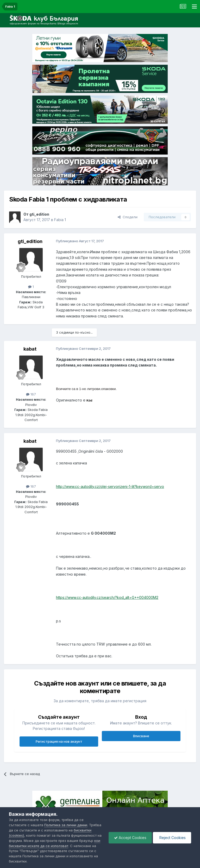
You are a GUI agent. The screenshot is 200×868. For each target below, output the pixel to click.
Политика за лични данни (66, 825)
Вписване (141, 736)
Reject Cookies (172, 838)
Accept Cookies (130, 838)
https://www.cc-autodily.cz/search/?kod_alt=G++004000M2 (107, 597)
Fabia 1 (60, 220)
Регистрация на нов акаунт (59, 741)
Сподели (128, 217)
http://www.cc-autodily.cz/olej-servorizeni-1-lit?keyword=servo (110, 486)
